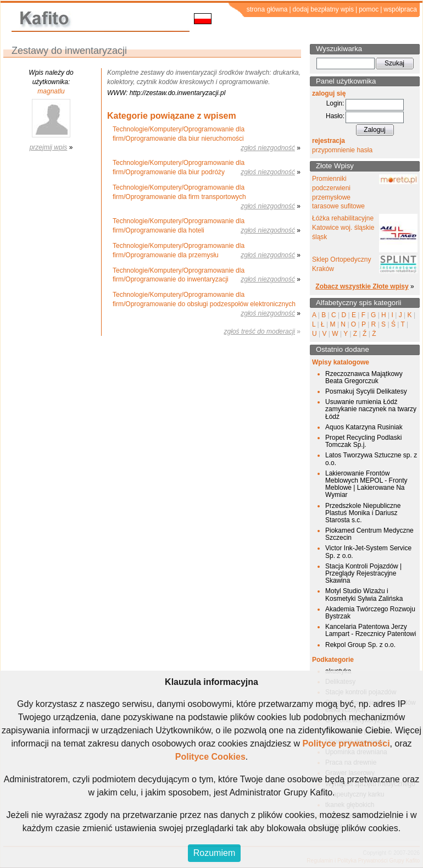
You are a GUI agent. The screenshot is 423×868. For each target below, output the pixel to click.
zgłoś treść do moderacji (260, 331)
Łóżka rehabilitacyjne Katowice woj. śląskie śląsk (343, 228)
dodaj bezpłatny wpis (323, 9)
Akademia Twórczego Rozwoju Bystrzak (370, 613)
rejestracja (329, 141)
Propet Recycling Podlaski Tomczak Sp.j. (363, 441)
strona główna (267, 9)
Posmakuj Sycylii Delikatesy (366, 391)
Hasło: (335, 116)
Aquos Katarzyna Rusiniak (364, 427)
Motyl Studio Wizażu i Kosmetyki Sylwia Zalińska (364, 595)
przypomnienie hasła (342, 150)
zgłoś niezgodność (268, 148)
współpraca (400, 9)
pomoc (369, 9)
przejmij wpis (49, 147)
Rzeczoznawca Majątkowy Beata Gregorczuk (364, 377)
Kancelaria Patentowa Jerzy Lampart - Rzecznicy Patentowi (371, 630)
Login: (335, 103)
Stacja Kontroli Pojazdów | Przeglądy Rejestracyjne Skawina (363, 573)
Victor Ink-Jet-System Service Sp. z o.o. (368, 552)
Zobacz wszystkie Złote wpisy (362, 286)
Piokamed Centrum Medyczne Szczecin (369, 534)
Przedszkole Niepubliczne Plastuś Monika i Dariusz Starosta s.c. (363, 513)
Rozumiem (214, 853)
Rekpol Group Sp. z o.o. (360, 645)
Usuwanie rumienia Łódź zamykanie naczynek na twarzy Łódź (371, 409)
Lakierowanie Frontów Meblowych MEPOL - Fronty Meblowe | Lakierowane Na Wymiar (366, 484)
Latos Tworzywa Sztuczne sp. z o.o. (371, 459)
